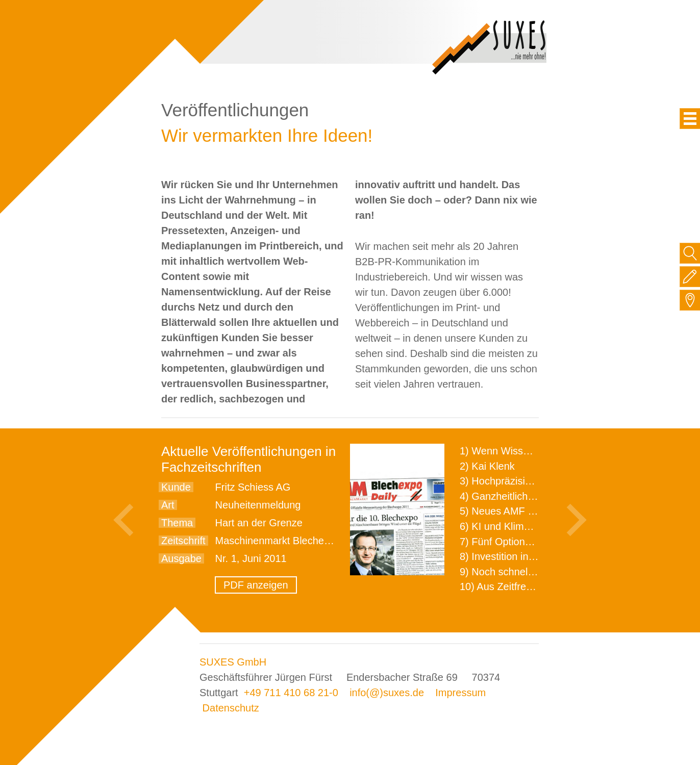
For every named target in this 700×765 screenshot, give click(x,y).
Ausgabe (181, 558)
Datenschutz (231, 708)
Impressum (460, 693)
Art (168, 505)
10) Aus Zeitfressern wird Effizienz (537, 586)
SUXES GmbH (233, 662)
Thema (177, 523)
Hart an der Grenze (259, 523)
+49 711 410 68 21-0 (291, 693)
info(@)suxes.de (387, 693)
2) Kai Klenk (487, 466)
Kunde (176, 487)
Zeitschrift (183, 541)
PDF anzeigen (256, 585)
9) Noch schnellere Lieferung (525, 572)
